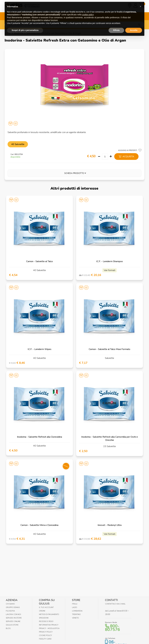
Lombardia (77, 611)
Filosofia (10, 611)
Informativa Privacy (49, 625)
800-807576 (112, 628)
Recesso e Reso (46, 621)
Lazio (75, 607)
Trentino (76, 614)
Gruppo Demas (13, 607)
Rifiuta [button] (116, 24)
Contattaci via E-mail (115, 604)
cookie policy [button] (88, 9)
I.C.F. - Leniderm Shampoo (109, 261)
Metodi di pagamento (49, 614)
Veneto (75, 618)
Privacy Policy (46, 632)
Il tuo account (46, 607)
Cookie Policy (45, 635)
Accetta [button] (134, 24)
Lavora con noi (13, 614)
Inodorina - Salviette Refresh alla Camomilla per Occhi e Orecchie (110, 438)
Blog (8, 628)
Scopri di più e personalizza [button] (25, 24)
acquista (126, 157)
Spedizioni (44, 618)
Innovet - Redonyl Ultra (110, 525)
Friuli (75, 604)
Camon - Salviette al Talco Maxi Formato (109, 349)
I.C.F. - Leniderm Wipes (40, 349)
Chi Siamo (10, 604)
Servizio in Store (14, 618)
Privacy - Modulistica (49, 628)
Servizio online (13, 621)
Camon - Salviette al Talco (40, 261)
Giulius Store (12, 625)
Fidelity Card (45, 639)
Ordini (42, 611)
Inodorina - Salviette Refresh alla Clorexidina (40, 437)
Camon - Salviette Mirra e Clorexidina (39, 525)
